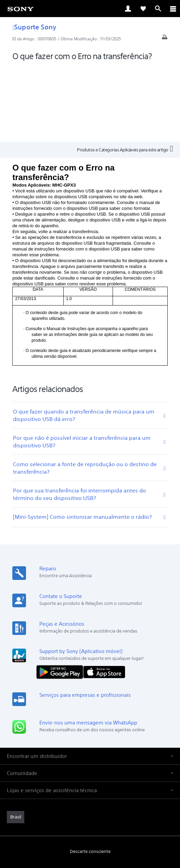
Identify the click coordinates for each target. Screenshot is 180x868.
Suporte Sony (34, 27)
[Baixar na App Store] (104, 596)
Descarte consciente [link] (90, 776)
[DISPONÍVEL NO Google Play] (61, 596)
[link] (21, 9)
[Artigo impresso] (165, 39)
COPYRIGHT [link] (90, 828)
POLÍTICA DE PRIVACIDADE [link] (90, 820)
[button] (90, 681)
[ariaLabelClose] (173, 9)
